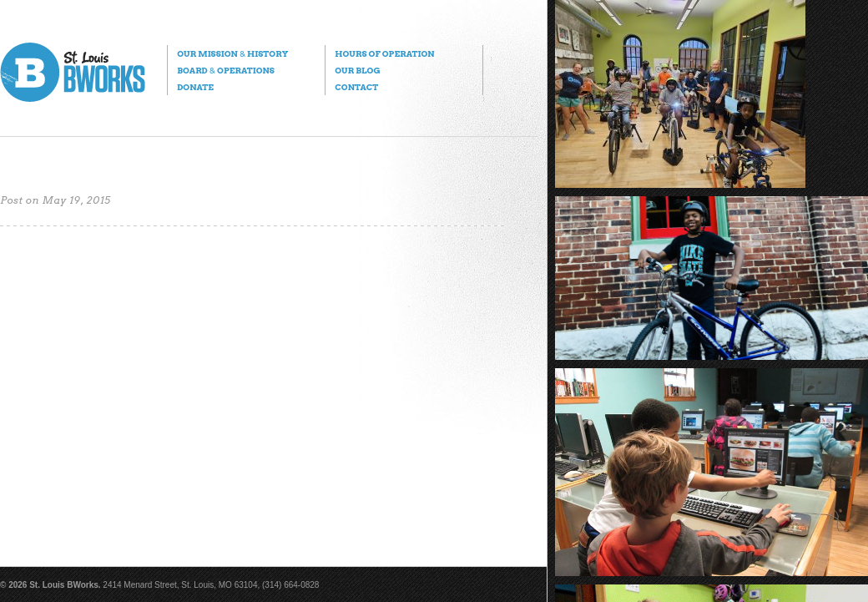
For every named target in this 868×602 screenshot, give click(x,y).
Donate (195, 87)
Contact (356, 87)
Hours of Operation (384, 53)
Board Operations (226, 70)
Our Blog (357, 70)
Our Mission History (232, 53)
